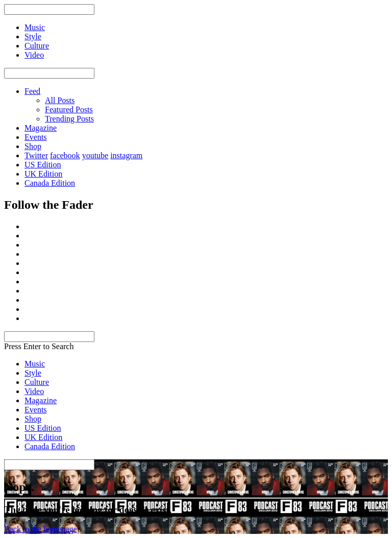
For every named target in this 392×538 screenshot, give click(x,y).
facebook (65, 155)
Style (33, 373)
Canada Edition (50, 183)
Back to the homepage (41, 529)
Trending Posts (69, 119)
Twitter (36, 155)
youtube (95, 155)
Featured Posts (69, 109)
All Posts (60, 100)
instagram (126, 155)
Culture (37, 382)
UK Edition (43, 174)
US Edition (43, 165)
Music (35, 364)
